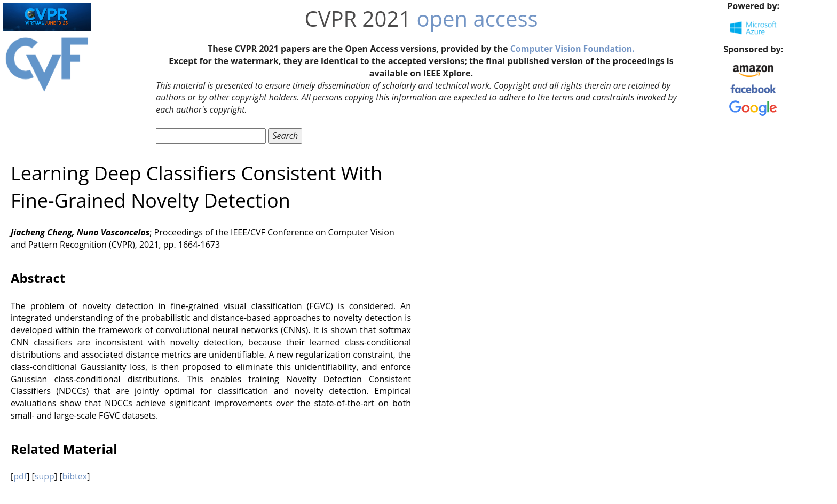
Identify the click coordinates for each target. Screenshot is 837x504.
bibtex (74, 476)
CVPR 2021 (358, 18)
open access (477, 18)
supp (45, 476)
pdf (20, 476)
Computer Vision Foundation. (573, 49)
